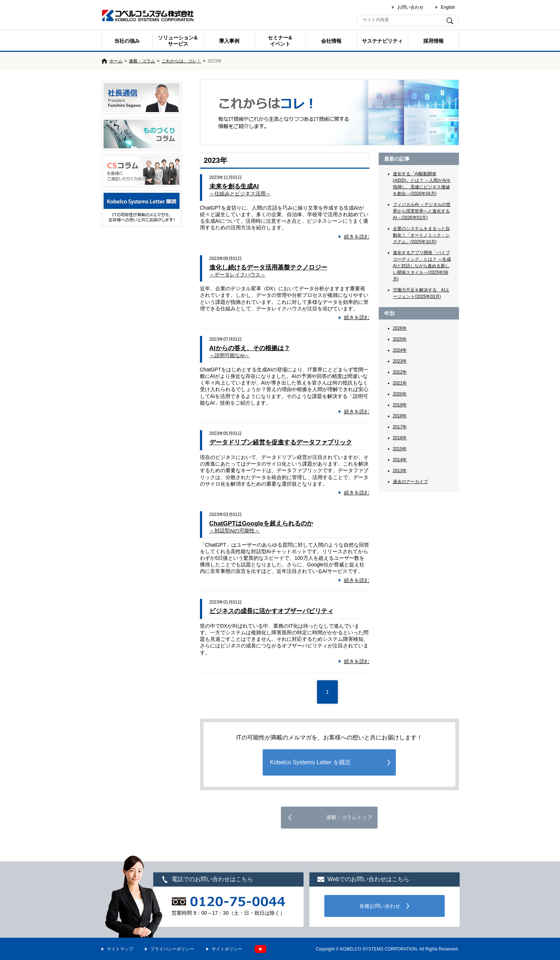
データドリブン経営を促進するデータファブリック (281, 442)
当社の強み (127, 41)
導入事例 (229, 41)
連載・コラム (142, 61)
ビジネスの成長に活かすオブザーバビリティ (271, 611)
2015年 (400, 449)
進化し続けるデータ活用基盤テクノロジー (268, 271)
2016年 (400, 438)
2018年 (400, 416)
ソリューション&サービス (178, 41)
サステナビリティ (382, 41)
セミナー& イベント (280, 41)
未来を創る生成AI (240, 190)
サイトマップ (120, 949)
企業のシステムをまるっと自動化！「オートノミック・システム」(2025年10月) (421, 235)
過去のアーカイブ (410, 482)
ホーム (116, 61)
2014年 (400, 460)
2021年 (400, 383)
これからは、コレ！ (181, 61)
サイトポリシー (227, 949)
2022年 (400, 372)
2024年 (400, 350)
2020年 (400, 394)
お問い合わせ (410, 7)
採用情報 (433, 41)
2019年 (400, 405)
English (448, 7)
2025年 (400, 339)
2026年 (400, 328)
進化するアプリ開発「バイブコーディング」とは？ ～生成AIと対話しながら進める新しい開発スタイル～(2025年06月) (422, 266)
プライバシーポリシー (172, 949)
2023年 (400, 361)
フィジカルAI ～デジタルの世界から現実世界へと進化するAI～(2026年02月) (422, 211)
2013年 (400, 471)
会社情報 (331, 41)
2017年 (400, 427)
